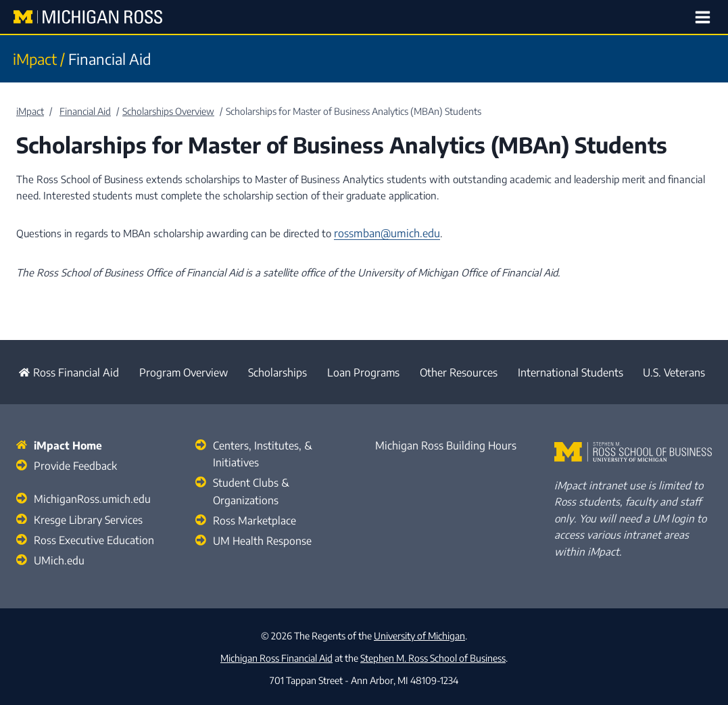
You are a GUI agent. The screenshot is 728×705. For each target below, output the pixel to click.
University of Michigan (419, 631)
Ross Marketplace (252, 497)
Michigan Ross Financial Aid (276, 653)
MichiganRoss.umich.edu (88, 494)
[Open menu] (704, 17)
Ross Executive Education (91, 533)
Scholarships (272, 370)
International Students (569, 370)
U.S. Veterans (676, 370)
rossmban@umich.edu (383, 233)
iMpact (30, 111)
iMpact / (39, 59)
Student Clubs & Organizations (281, 478)
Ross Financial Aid (63, 370)
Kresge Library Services (84, 514)
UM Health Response (260, 517)
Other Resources (456, 370)
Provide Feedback (72, 462)
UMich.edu (57, 553)
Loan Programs (359, 370)
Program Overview (177, 370)
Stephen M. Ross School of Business (433, 653)
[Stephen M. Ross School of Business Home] (633, 449)
